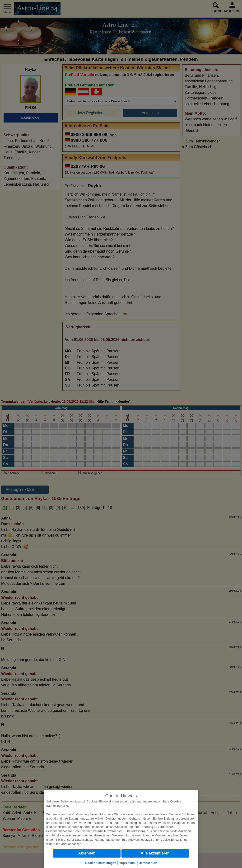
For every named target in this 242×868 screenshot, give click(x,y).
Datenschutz (148, 863)
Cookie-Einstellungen (175, 840)
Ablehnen (87, 853)
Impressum (127, 863)
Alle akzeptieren (155, 853)
